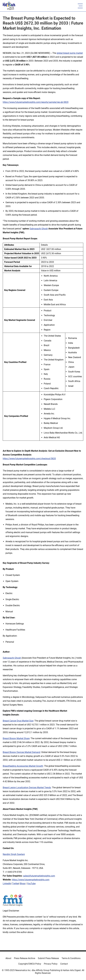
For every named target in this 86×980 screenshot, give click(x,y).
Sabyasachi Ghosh (39, 229)
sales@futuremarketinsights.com (39, 876)
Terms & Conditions (71, 958)
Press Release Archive (25, 958)
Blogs (23, 884)
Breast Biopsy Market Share (16, 738)
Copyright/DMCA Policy (30, 964)
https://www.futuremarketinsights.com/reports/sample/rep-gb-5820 (36, 102)
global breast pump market (70, 53)
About (8, 958)
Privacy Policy (51, 964)
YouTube (31, 884)
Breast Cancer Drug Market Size (18, 721)
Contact (64, 964)
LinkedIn (7, 884)
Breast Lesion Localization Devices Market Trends (27, 788)
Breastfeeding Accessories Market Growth (23, 766)
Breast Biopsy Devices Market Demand (21, 752)
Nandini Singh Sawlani (14, 854)
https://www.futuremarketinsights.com (31, 880)
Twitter (15, 884)
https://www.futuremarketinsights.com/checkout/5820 (29, 459)
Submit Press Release (48, 958)
